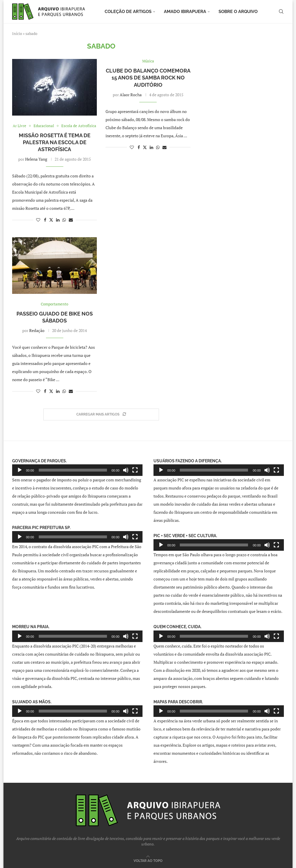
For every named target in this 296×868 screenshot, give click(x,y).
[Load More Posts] (101, 414)
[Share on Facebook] (45, 220)
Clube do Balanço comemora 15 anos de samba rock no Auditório (148, 78)
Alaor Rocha (131, 95)
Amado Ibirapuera (185, 12)
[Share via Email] (71, 220)
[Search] (281, 12)
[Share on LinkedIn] (58, 220)
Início (17, 34)
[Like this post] (38, 220)
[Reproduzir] (20, 470)
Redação (37, 330)
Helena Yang (36, 159)
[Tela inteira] (135, 470)
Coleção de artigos (128, 12)
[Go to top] (148, 860)
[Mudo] (126, 470)
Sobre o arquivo (238, 12)
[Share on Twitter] (51, 220)
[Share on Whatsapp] (64, 220)
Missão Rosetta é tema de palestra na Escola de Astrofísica (55, 142)
